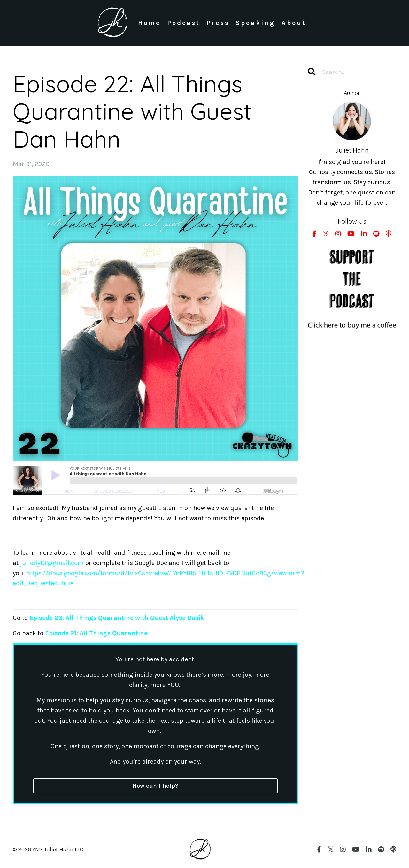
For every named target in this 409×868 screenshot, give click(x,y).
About (294, 23)
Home (149, 23)
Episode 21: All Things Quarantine (96, 633)
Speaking (255, 23)
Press (218, 23)
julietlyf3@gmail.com (52, 563)
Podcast (184, 23)
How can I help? (155, 786)
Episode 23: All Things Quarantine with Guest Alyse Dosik (117, 618)
